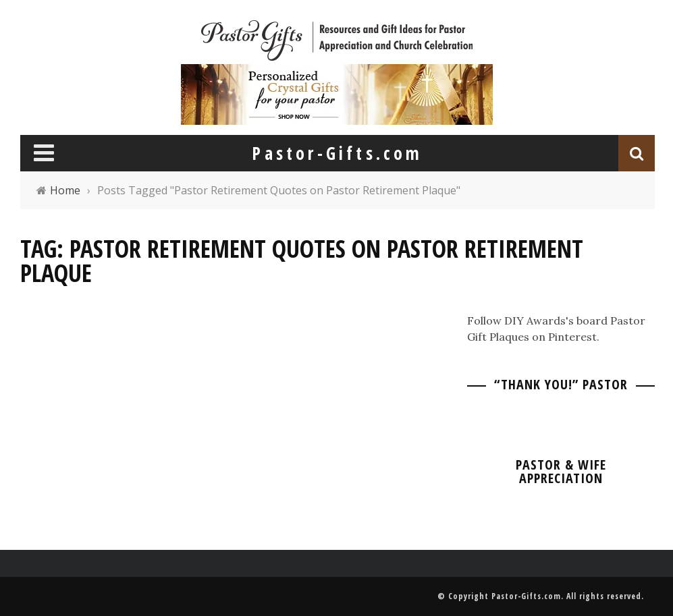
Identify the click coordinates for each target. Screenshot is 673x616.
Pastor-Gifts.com (526, 596)
